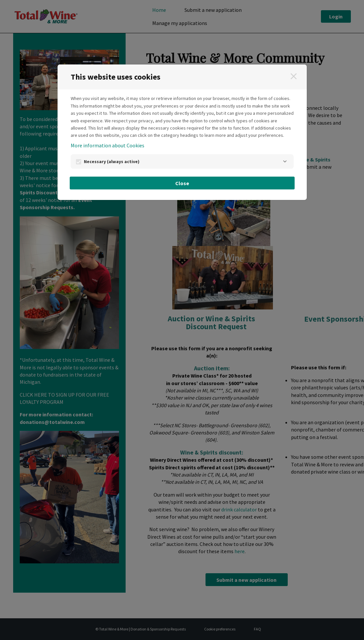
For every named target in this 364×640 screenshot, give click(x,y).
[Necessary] (285, 161)
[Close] (294, 76)
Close (182, 183)
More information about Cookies (108, 145)
